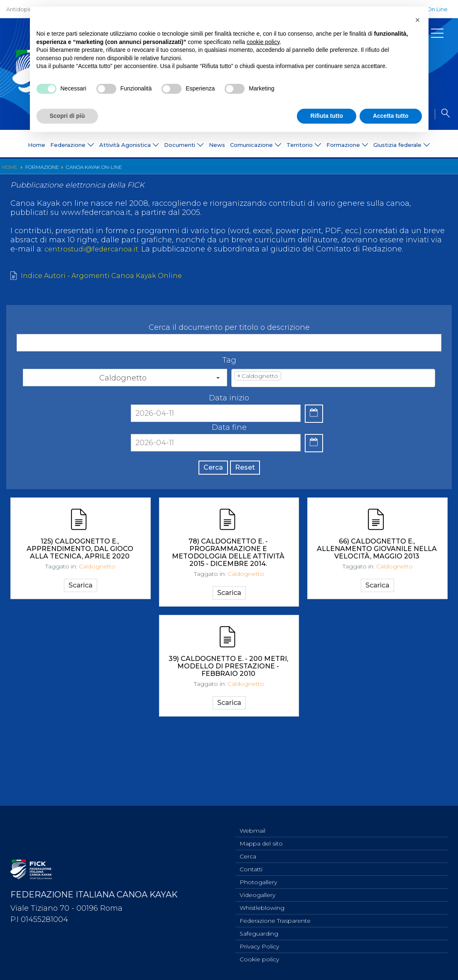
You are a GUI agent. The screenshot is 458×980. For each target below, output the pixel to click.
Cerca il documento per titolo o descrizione (229, 354)
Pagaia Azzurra (160, 171)
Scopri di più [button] (67, 116)
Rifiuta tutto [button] (327, 116)
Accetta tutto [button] (391, 116)
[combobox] (333, 405)
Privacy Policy (259, 945)
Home (37, 145)
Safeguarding (259, 931)
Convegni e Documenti (350, 171)
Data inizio (229, 424)
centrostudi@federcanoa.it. (96, 275)
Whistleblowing (262, 904)
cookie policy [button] (263, 42)
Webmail (252, 822)
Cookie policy (259, 959)
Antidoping (21, 9)
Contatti (251, 863)
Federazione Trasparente (275, 918)
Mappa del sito (261, 836)
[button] (418, 20)
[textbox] (296, 405)
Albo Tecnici (407, 171)
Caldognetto (97, 603)
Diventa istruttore (107, 171)
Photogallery (258, 877)
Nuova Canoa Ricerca (218, 171)
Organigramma (55, 171)
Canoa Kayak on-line (283, 171)
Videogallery (257, 890)
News (217, 145)
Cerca (207, 495)
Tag (229, 387)
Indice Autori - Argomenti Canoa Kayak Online (109, 302)
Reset (252, 495)
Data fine (229, 453)
